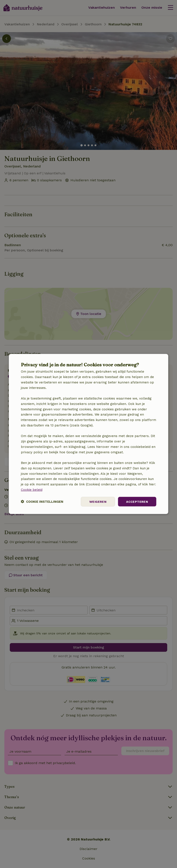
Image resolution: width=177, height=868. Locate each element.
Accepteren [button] (137, 501)
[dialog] (89, 434)
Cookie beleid (32, 490)
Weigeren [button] (98, 501)
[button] (42, 502)
